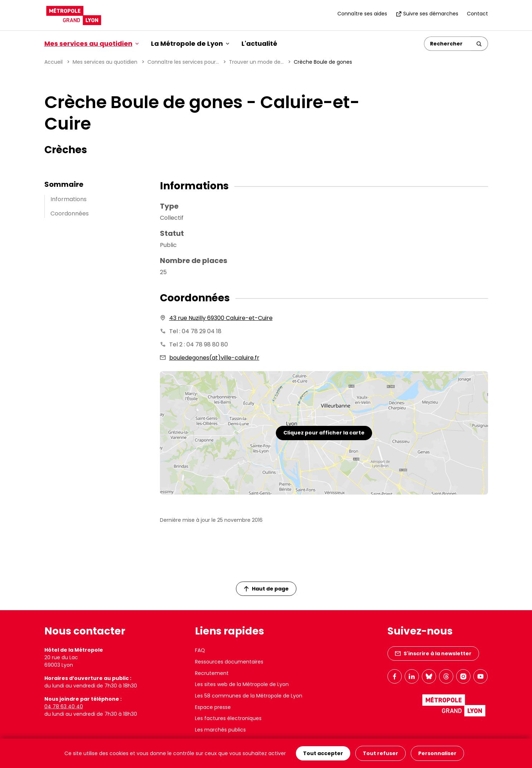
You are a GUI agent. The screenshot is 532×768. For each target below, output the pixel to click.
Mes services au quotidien (105, 62)
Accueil (53, 62)
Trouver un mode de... (256, 62)
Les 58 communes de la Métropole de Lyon (249, 696)
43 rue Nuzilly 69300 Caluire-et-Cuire (221, 318)
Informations (69, 199)
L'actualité (259, 43)
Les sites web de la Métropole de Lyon (242, 684)
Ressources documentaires (229, 662)
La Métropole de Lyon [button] (190, 43)
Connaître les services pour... (183, 62)
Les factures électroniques (228, 718)
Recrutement (212, 673)
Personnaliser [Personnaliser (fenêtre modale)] (437, 753)
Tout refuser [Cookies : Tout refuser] (380, 753)
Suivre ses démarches (427, 14)
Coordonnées (70, 213)
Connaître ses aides (362, 14)
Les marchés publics (220, 730)
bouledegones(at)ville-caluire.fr (214, 358)
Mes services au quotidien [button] (92, 43)
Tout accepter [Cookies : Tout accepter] (323, 753)
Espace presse (213, 707)
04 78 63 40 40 (64, 706)
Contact (477, 14)
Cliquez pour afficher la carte (324, 433)
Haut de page (266, 589)
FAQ (200, 650)
